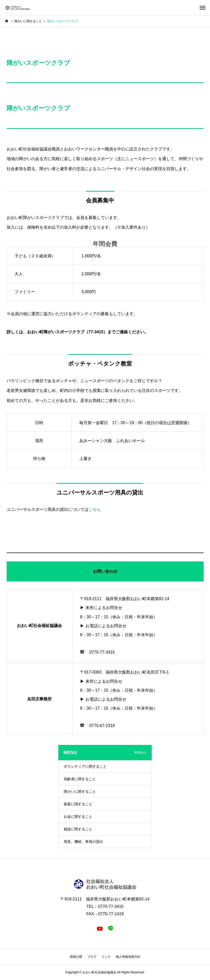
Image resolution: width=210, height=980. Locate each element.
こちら (95, 509)
